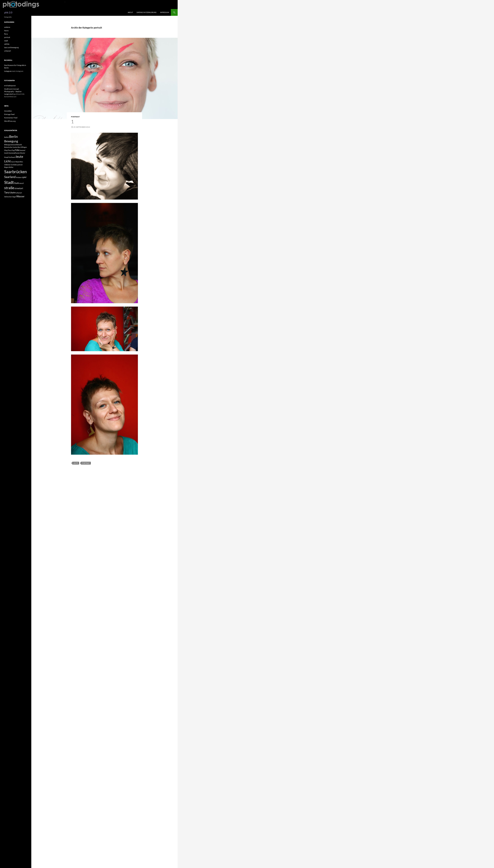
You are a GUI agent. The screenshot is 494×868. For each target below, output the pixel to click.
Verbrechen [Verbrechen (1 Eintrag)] (8, 197)
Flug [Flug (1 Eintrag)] (13, 150)
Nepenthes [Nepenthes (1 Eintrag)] (19, 162)
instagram (8, 71)
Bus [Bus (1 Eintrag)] (19, 147)
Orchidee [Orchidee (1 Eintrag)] (14, 165)
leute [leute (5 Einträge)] (19, 157)
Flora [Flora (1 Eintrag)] (10, 150)
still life (7, 44)
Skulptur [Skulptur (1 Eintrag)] (19, 177)
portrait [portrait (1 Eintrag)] (20, 165)
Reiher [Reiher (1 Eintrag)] (11, 167)
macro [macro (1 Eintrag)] (13, 162)
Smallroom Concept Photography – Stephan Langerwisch (13, 91)
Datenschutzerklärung (147, 12)
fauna (6, 31)
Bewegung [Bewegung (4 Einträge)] (11, 141)
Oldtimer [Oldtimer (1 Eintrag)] (7, 165)
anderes (7, 27)
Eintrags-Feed (9, 114)
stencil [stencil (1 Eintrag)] (21, 183)
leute (76, 463)
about (130, 12)
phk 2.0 (8, 12)
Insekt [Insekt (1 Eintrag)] (6, 153)
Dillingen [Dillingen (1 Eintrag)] (24, 147)
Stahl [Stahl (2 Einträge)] (16, 183)
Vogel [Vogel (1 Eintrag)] (14, 197)
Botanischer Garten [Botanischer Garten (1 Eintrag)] (11, 147)
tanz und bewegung (11, 47)
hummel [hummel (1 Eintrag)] (22, 150)
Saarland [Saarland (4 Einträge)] (10, 177)
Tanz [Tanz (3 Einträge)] (7, 192)
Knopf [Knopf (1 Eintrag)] (6, 157)
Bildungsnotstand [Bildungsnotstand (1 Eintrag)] (10, 145)
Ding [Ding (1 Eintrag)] (6, 150)
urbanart (8, 51)
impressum (165, 12)
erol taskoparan (10, 86)
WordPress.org (10, 121)
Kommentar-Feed (11, 118)
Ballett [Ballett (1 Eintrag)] (7, 137)
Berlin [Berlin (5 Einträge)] (13, 137)
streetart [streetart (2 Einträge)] (19, 188)
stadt (6, 41)
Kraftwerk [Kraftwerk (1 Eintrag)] (12, 157)
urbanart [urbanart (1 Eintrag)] (19, 193)
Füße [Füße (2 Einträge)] (17, 150)
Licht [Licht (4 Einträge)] (7, 161)
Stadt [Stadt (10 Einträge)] (9, 182)
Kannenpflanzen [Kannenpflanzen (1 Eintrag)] (14, 153)
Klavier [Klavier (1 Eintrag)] (23, 153)
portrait (75, 117)
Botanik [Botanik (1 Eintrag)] (19, 145)
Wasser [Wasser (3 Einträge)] (20, 196)
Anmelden (8, 111)
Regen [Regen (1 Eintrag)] (6, 167)
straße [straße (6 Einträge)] (9, 188)
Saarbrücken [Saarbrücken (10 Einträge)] (16, 172)
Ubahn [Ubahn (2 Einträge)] (13, 192)
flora (6, 34)
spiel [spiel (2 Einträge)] (24, 177)
